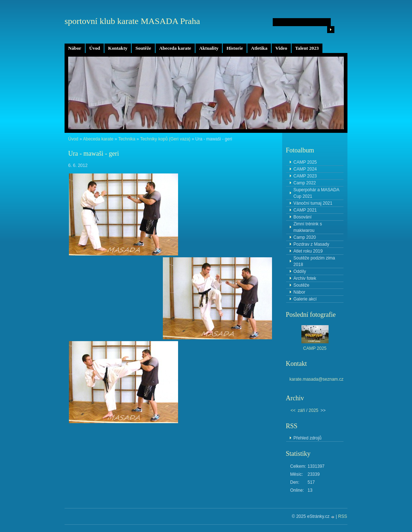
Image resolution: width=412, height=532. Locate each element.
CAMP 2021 (305, 210)
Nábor (75, 48)
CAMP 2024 (305, 169)
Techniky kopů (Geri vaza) (165, 139)
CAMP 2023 (305, 176)
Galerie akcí (305, 299)
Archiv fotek (305, 278)
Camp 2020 (305, 237)
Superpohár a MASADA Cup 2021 (316, 193)
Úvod (95, 48)
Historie (234, 48)
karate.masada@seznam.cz (316, 379)
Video (281, 48)
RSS (343, 516)
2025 (314, 410)
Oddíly (300, 271)
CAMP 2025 (305, 162)
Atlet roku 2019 (308, 251)
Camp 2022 (305, 183)
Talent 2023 (307, 48)
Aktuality (209, 48)
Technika (127, 139)
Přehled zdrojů (307, 438)
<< (293, 410)
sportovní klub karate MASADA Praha (132, 21)
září (301, 410)
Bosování (302, 217)
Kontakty (118, 48)
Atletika (259, 48)
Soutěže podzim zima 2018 (314, 261)
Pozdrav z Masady (311, 244)
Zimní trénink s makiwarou (308, 227)
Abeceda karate (175, 48)
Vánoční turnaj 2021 (313, 203)
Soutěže (143, 48)
